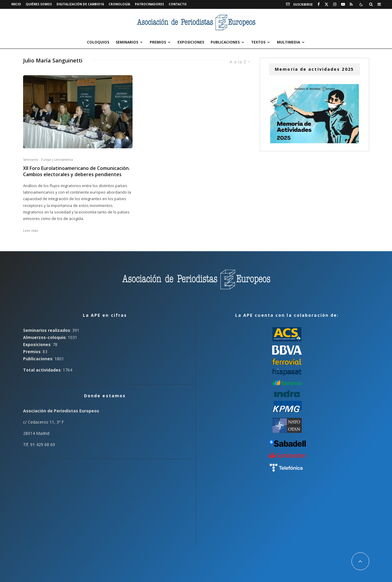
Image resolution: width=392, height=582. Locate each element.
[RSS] (351, 4)
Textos (258, 42)
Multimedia (288, 42)
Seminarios (127, 42)
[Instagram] (335, 4)
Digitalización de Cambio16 (80, 4)
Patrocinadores (149, 4)
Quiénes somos (39, 4)
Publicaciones (225, 42)
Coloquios (98, 42)
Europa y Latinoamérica (57, 160)
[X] (326, 4)
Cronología (119, 4)
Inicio (16, 4)
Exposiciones (191, 42)
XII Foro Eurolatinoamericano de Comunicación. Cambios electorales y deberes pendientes (76, 171)
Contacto (178, 4)
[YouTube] (343, 4)
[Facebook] (319, 4)
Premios (158, 42)
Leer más (30, 230)
